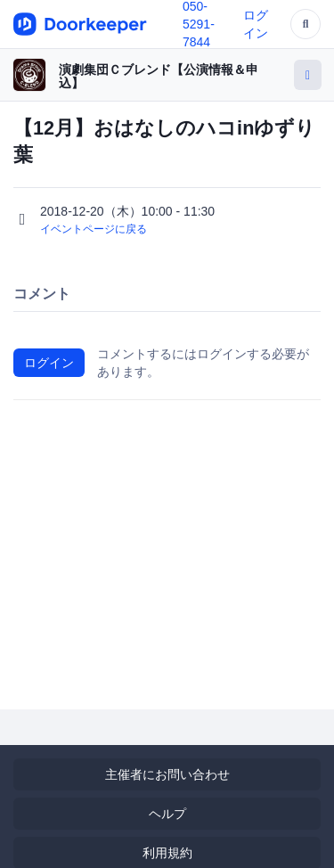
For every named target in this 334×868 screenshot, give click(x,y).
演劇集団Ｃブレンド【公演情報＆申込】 (159, 76)
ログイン (49, 363)
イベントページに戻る (94, 229)
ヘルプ (167, 814)
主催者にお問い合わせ (167, 774)
